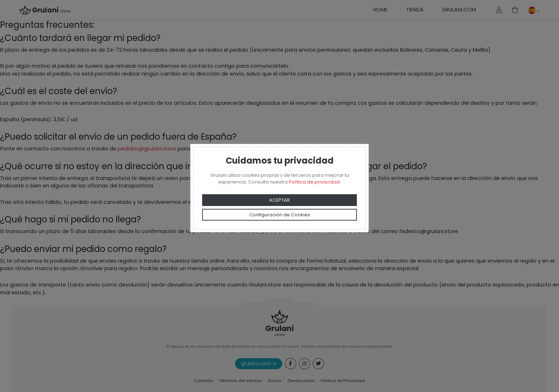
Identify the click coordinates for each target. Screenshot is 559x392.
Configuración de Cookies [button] (280, 215)
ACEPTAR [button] (279, 200)
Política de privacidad (314, 182)
